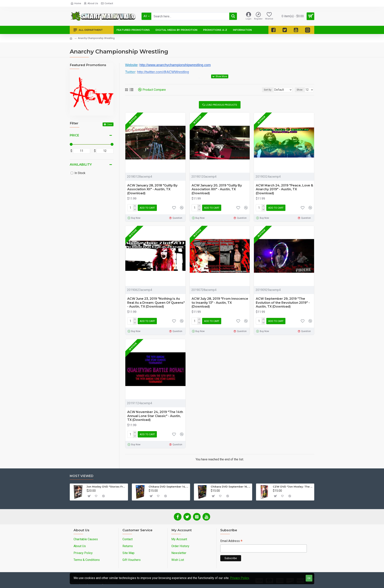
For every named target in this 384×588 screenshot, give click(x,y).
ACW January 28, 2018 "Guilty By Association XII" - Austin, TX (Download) (152, 189)
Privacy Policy (240, 578)
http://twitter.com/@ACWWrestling (163, 72)
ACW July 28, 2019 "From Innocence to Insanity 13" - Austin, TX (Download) (220, 303)
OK (309, 578)
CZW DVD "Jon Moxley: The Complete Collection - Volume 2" (293, 487)
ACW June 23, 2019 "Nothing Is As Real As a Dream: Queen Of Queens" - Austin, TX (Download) (156, 303)
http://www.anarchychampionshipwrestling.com (175, 65)
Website (131, 65)
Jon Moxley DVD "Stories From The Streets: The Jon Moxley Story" (107, 487)
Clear (109, 124)
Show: (301, 90)
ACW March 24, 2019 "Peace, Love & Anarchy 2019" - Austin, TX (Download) (284, 189)
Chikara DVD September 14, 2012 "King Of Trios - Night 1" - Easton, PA (169, 487)
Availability (81, 165)
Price (74, 135)
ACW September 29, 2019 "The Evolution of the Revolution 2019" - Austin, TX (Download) (283, 303)
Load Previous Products (221, 105)
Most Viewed (82, 476)
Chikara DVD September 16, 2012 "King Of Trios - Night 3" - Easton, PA (231, 487)
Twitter (130, 72)
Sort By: (265, 90)
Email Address (231, 541)
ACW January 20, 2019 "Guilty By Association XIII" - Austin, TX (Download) (217, 189)
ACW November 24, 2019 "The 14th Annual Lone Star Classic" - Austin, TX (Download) (155, 416)
